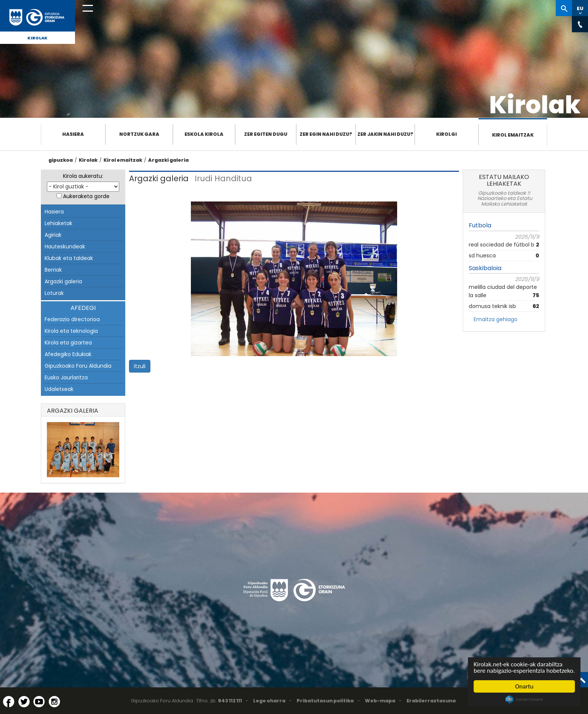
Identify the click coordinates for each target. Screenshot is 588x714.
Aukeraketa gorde (86, 196)
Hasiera (73, 134)
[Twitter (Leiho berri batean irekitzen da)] (24, 702)
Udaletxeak (59, 389)
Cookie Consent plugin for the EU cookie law (525, 699)
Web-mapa (380, 701)
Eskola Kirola (204, 134)
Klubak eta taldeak (69, 258)
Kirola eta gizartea (68, 343)
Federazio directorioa (72, 319)
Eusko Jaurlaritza (66, 377)
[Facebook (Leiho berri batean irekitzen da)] (9, 702)
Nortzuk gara (139, 134)
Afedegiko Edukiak (68, 354)
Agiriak (53, 235)
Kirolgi (446, 134)
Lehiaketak (58, 223)
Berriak (53, 270)
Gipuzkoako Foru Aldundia (78, 366)
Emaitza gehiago (496, 319)
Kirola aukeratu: (83, 176)
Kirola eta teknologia (71, 331)
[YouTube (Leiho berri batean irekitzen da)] (39, 702)
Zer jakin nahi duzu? (385, 134)
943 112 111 (230, 701)
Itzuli (140, 366)
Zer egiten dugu (266, 134)
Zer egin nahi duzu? (326, 134)
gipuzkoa (61, 160)
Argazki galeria (168, 160)
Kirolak (37, 38)
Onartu (524, 686)
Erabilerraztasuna (431, 701)
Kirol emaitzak (513, 135)
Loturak (54, 293)
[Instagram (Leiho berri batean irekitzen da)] (54, 702)
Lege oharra (269, 701)
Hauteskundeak (65, 247)
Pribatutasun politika (325, 701)
